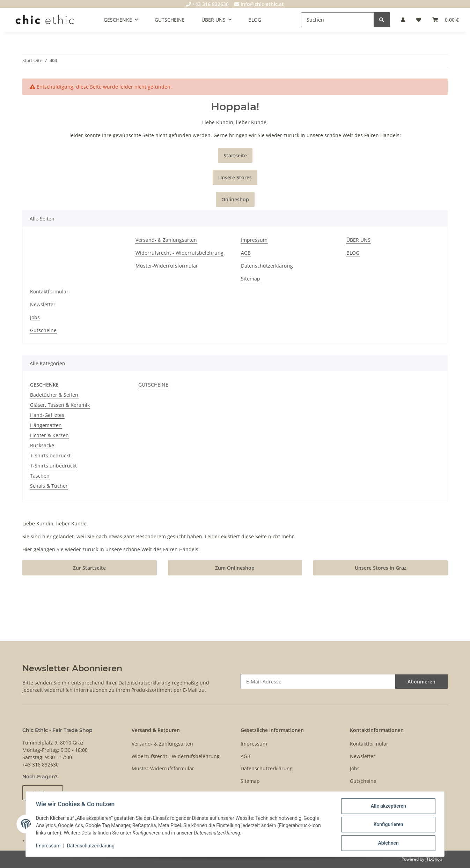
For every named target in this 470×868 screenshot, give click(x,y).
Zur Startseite (89, 568)
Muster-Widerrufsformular (167, 266)
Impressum (49, 846)
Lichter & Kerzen (49, 435)
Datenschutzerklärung (92, 846)
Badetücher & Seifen (54, 395)
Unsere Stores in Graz (381, 568)
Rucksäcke (42, 445)
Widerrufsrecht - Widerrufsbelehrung (179, 253)
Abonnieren (421, 682)
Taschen (40, 476)
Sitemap (251, 279)
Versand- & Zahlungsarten (166, 240)
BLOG (255, 20)
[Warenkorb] (446, 20)
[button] (403, 20)
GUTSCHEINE (153, 385)
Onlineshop (235, 199)
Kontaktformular (49, 291)
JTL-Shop (434, 859)
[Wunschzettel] (419, 20)
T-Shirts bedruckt (50, 455)
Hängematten (46, 425)
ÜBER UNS (358, 240)
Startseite (235, 155)
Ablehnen (387, 843)
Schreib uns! (43, 793)
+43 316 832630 (207, 4)
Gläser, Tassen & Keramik (60, 405)
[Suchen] (337, 20)
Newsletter (43, 304)
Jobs (35, 317)
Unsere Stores (235, 177)
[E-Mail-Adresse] (318, 682)
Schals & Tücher (49, 486)
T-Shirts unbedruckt (53, 466)
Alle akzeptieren (387, 807)
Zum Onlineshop (235, 568)
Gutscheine (43, 330)
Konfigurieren (387, 825)
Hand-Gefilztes (47, 415)
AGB (246, 253)
